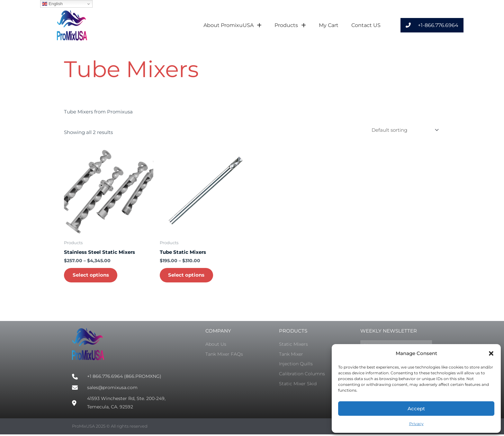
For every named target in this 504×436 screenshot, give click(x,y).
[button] (491, 353)
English (52, 4)
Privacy (416, 424)
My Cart (329, 25)
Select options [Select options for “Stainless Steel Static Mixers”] (92, 276)
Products (290, 25)
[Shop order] (404, 130)
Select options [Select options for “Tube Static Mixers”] (188, 276)
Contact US (366, 25)
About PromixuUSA (233, 25)
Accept (416, 409)
